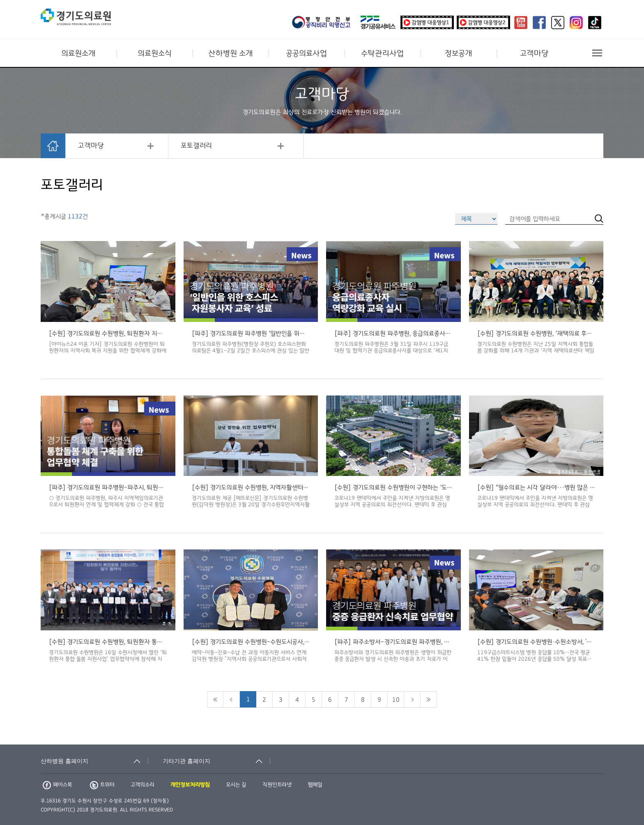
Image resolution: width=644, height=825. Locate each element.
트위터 (102, 785)
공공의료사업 (306, 53)
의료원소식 (155, 53)
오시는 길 (236, 785)
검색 (599, 739)
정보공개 (459, 53)
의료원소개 (78, 53)
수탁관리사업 (382, 53)
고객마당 (534, 53)
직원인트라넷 (277, 785)
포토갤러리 (196, 146)
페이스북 (57, 785)
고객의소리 (143, 785)
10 (396, 700)
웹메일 (315, 785)
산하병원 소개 (231, 53)
